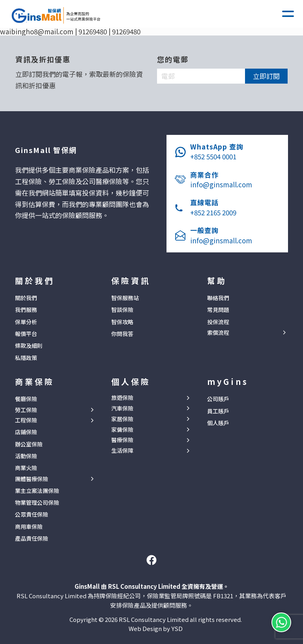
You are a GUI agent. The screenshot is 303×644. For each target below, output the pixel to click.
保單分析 (26, 322)
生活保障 (122, 451)
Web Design (145, 628)
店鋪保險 (26, 432)
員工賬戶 (218, 411)
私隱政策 (26, 358)
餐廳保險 (26, 399)
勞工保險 (26, 410)
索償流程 (218, 333)
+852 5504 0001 (213, 156)
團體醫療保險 (32, 479)
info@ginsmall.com (221, 184)
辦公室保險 (29, 444)
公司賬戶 (218, 399)
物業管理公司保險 (37, 502)
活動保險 (26, 456)
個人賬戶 (218, 423)
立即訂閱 (266, 76)
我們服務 (26, 310)
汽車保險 (122, 408)
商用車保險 (29, 526)
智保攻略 (122, 322)
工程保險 (26, 420)
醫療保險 (122, 440)
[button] (288, 14)
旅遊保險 (122, 398)
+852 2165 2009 (213, 212)
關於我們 (26, 298)
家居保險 (122, 419)
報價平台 (26, 334)
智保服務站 (125, 298)
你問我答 (122, 334)
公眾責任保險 (32, 514)
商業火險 (26, 468)
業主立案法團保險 (37, 491)
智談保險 (122, 310)
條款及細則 (29, 345)
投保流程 (218, 322)
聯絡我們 (218, 298)
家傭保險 (122, 430)
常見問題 (218, 310)
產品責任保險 (32, 538)
